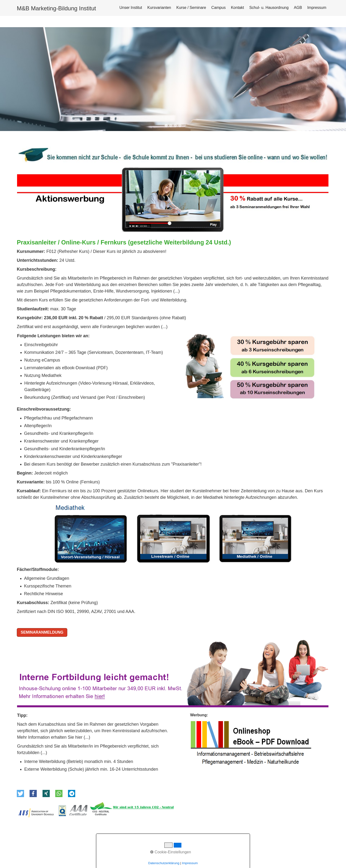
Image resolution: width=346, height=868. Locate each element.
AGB (298, 8)
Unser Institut (131, 8)
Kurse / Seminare (191, 8)
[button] (20, 766)
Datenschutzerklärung (164, 863)
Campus (219, 8)
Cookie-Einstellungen (171, 852)
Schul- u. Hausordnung (269, 8)
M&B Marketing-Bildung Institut (56, 8)
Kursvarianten (159, 8)
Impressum (317, 8)
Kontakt (237, 8)
